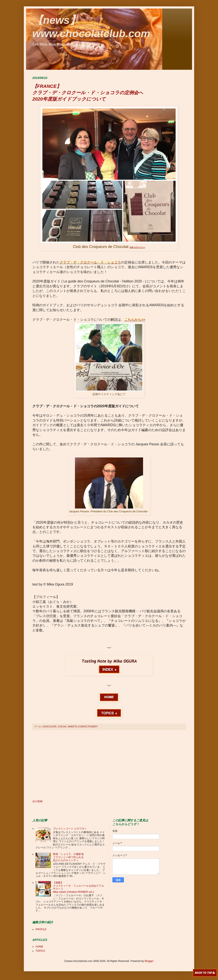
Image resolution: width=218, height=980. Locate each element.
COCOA (62, 726)
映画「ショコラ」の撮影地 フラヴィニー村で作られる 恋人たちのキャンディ (68, 857)
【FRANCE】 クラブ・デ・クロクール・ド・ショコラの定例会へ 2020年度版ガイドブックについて (88, 93)
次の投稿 (37, 801)
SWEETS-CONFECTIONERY (83, 726)
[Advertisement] (109, 765)
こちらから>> (135, 320)
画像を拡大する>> (137, 247)
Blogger (149, 961)
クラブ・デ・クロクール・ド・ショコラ (90, 262)
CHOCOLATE (49, 726)
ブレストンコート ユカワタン (70, 829)
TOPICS (40, 951)
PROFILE (41, 929)
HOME (39, 947)
